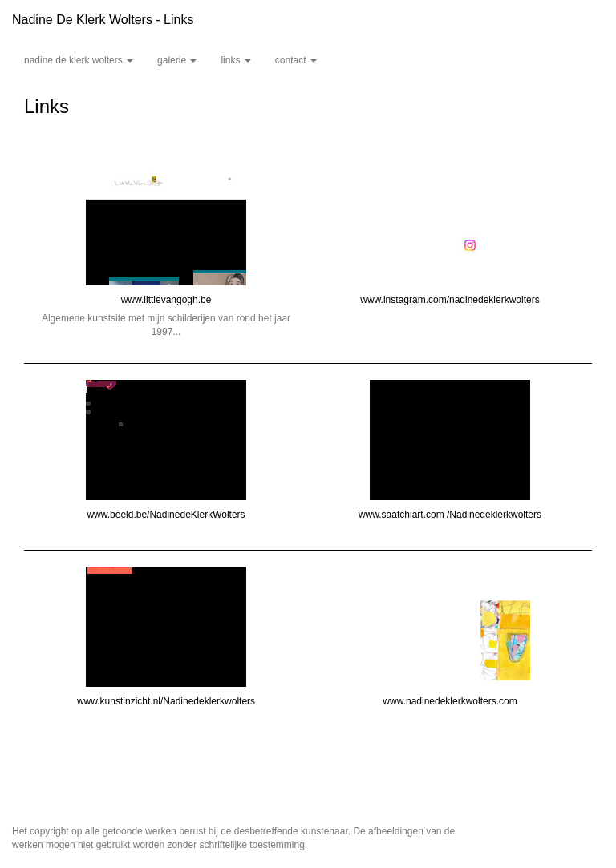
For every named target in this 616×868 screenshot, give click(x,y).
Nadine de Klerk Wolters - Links (103, 20)
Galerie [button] (177, 60)
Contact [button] (296, 60)
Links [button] (235, 60)
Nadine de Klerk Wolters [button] (79, 60)
